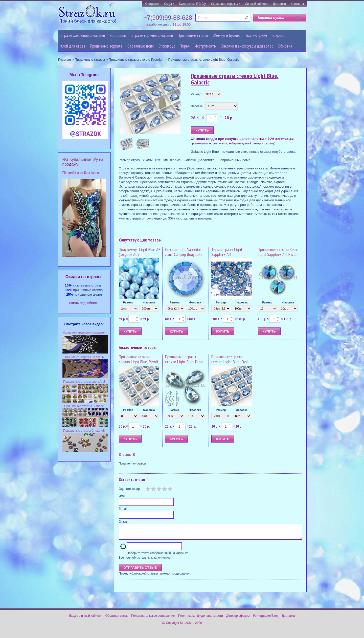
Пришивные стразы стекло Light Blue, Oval (230, 359)
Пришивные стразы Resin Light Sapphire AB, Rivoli (278, 252)
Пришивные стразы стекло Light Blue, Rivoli (138, 359)
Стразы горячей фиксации (152, 35)
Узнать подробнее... (84, 303)
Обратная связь (117, 619)
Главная (64, 60)
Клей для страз (73, 46)
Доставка (279, 4)
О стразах (152, 4)
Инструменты (206, 46)
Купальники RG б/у (192, 4)
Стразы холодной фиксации (83, 35)
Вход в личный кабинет (86, 619)
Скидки (169, 4)
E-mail (123, 509)
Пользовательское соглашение (153, 619)
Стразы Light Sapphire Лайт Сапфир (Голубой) (183, 252)
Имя (122, 496)
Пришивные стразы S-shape (84, 406)
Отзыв (123, 522)
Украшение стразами (225, 4)
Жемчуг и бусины (227, 35)
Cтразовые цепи (141, 46)
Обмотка (285, 46)
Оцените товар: (130, 489)
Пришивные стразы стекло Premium (137, 60)
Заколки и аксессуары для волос (247, 46)
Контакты (297, 4)
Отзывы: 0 (127, 454)
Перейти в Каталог (81, 173)
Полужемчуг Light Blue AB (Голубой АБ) (140, 252)
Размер (196, 94)
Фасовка (197, 106)
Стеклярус (167, 46)
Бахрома (279, 35)
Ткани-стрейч (256, 35)
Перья (185, 46)
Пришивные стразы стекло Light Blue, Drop (184, 359)
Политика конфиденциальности (201, 619)
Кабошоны (118, 35)
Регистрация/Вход (266, 619)
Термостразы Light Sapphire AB (227, 252)
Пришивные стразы (193, 35)
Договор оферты (238, 619)
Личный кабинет (257, 4)
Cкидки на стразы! (84, 277)
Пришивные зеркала (106, 46)
